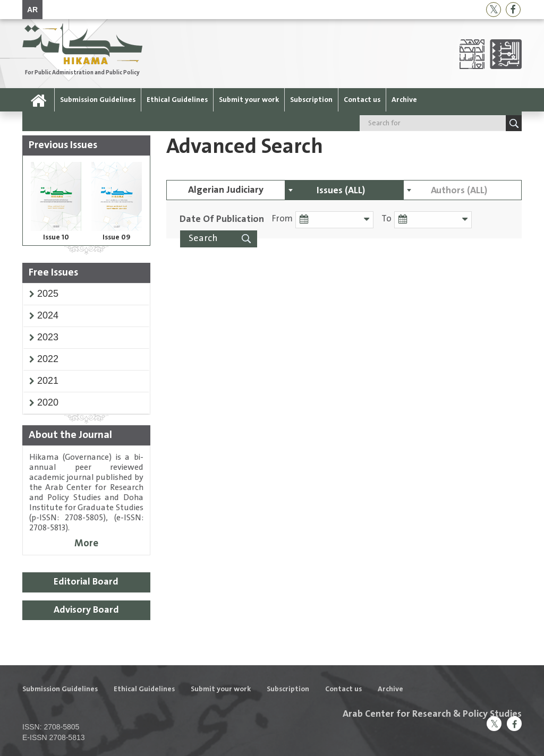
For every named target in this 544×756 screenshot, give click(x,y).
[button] (48, 294)
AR (32, 10)
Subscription (311, 100)
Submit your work (249, 100)
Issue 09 (117, 237)
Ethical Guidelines (177, 100)
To (385, 219)
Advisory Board (86, 610)
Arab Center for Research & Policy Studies (432, 714)
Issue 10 (56, 237)
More (86, 543)
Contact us (362, 100)
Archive (404, 100)
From (282, 219)
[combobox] (344, 190)
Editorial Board (86, 582)
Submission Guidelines (98, 100)
